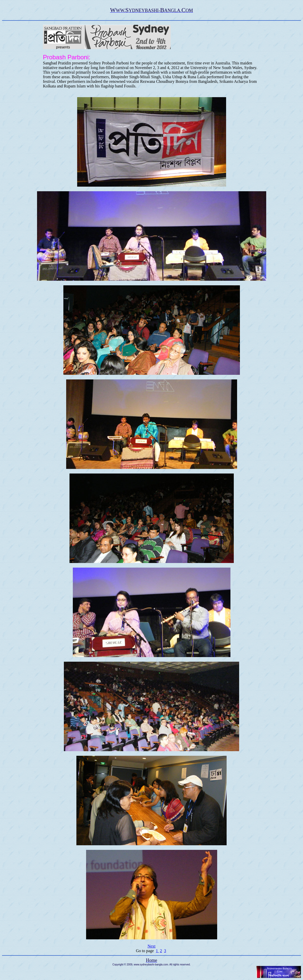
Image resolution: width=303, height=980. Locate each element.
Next (151, 946)
